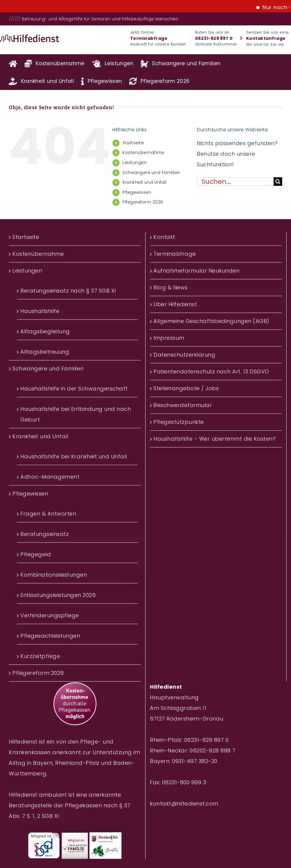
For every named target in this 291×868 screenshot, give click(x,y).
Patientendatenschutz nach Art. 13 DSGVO (211, 371)
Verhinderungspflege (50, 615)
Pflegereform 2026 (143, 202)
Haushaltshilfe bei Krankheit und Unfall (74, 456)
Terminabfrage (149, 38)
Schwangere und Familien (151, 173)
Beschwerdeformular (183, 405)
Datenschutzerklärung (184, 355)
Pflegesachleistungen (50, 636)
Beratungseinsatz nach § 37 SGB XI (68, 291)
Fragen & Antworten (48, 514)
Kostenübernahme (143, 152)
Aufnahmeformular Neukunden (196, 271)
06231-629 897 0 (214, 38)
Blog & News (171, 287)
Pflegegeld (36, 554)
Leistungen (135, 163)
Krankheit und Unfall (144, 182)
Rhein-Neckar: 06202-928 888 (190, 750)
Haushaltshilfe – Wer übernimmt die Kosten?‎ (215, 439)
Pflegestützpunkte (179, 422)
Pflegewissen (137, 192)
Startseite (133, 143)
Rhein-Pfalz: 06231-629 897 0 (189, 740)
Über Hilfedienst (175, 304)
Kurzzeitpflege (40, 656)
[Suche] (278, 182)
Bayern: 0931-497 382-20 (184, 761)
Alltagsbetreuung (45, 352)
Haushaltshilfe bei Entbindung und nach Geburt (76, 414)
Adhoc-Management (50, 477)
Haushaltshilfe (40, 311)
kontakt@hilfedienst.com (184, 804)
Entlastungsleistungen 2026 (58, 595)
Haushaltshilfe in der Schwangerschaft (74, 389)
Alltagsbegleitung (45, 331)
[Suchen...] (235, 182)
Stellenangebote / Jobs (186, 388)
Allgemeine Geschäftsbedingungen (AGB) (211, 321)
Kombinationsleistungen (54, 575)
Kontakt (164, 237)
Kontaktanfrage (266, 38)
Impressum (169, 338)
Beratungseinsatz (45, 534)
